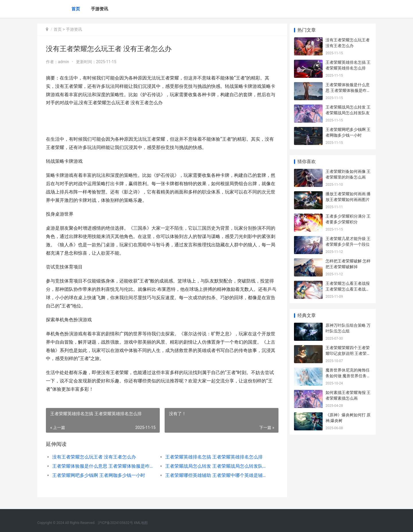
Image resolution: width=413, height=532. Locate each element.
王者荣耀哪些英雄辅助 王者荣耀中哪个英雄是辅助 (214, 475)
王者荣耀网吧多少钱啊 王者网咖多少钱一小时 (99, 475)
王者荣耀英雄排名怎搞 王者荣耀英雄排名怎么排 (212, 457)
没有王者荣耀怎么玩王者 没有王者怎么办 (94, 457)
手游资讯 (100, 9)
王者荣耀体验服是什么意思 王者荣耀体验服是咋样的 (102, 466)
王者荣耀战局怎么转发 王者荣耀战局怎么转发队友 (214, 466)
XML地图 (141, 523)
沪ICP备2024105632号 (115, 523)
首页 (76, 9)
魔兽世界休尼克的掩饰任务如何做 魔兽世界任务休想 (348, 376)
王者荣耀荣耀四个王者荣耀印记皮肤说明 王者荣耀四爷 (348, 353)
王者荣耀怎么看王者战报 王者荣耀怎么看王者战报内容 (348, 289)
